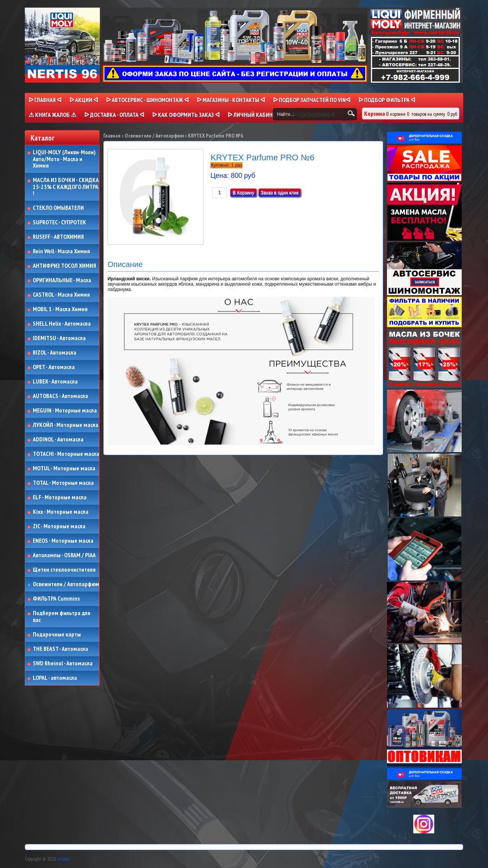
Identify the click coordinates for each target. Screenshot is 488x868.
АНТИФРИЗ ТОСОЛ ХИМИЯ (64, 266)
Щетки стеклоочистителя (64, 570)
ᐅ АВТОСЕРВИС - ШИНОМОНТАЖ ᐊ (147, 100)
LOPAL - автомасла (55, 678)
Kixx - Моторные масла (61, 512)
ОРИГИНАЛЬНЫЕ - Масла (62, 280)
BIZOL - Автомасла (55, 353)
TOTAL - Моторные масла (63, 483)
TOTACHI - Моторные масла (66, 454)
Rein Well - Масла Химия (61, 251)
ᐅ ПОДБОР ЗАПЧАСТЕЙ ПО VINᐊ (312, 100)
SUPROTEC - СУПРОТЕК (59, 222)
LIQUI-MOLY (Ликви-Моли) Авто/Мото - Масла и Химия (65, 159)
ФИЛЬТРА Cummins (56, 599)
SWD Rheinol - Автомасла (63, 663)
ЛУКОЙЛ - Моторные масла (66, 425)
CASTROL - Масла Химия (61, 295)
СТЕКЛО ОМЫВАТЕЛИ (58, 208)
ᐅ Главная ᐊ (45, 100)
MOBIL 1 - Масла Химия (60, 309)
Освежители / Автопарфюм (66, 584)
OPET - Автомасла (54, 367)
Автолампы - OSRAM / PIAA (64, 555)
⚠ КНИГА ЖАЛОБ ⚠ (52, 115)
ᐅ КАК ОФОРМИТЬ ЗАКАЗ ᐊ (186, 115)
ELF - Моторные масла (60, 497)
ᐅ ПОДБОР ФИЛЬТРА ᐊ (387, 100)
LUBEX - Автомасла (55, 382)
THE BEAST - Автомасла (60, 649)
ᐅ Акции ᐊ (84, 100)
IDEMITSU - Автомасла (59, 338)
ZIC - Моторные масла (59, 526)
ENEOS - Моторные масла (63, 541)
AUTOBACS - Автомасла (60, 396)
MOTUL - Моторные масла (64, 468)
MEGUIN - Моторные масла (65, 411)
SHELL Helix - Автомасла (62, 324)
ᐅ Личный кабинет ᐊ (256, 115)
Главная (112, 136)
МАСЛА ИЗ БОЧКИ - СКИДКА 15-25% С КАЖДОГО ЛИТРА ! (66, 187)
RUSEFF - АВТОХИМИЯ (58, 237)
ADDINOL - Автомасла (58, 440)
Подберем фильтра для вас (62, 616)
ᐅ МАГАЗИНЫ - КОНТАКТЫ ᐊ (231, 100)
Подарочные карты (57, 635)
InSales (64, 859)
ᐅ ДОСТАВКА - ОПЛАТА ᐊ (114, 115)
